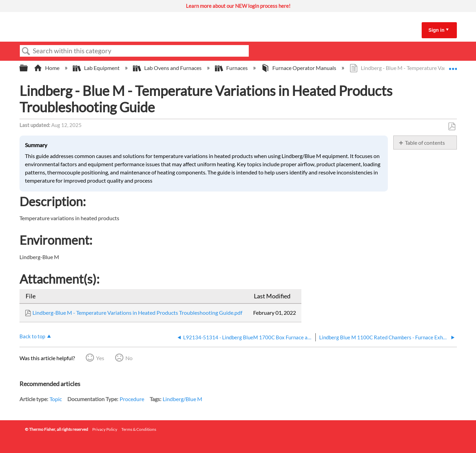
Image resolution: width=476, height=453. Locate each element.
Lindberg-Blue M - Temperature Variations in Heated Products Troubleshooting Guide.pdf (137, 313)
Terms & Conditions (139, 429)
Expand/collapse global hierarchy (28, 68)
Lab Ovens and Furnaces (168, 68)
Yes (100, 358)
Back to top (32, 336)
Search (26, 51)
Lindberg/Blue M (182, 399)
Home (47, 68)
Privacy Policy (105, 429)
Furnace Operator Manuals (299, 68)
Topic (56, 399)
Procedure (132, 399)
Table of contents (425, 143)
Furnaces (232, 68)
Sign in (437, 30)
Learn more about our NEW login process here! (238, 6)
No (129, 358)
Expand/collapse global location (453, 66)
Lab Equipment (97, 68)
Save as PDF (452, 127)
